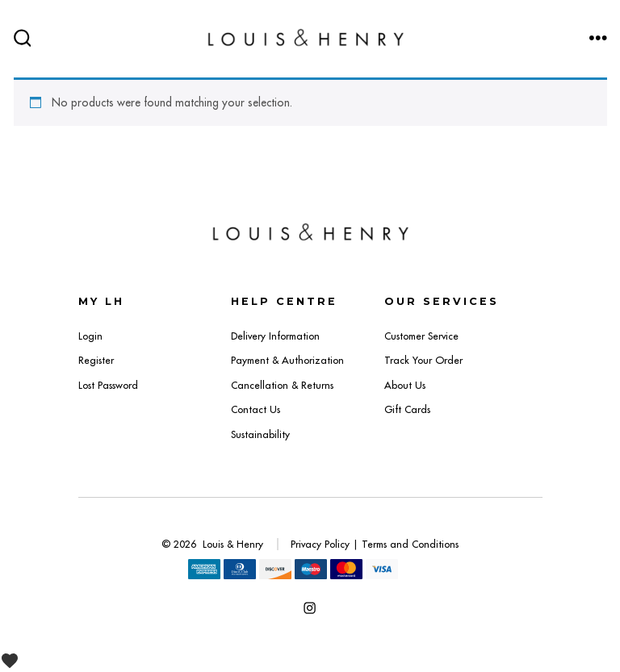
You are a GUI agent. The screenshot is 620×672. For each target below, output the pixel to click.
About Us (405, 385)
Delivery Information (275, 336)
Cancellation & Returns (282, 385)
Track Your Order (423, 360)
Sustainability (260, 434)
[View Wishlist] (16, 660)
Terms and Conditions (410, 544)
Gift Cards (407, 409)
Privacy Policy (320, 544)
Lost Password (108, 385)
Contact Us (256, 409)
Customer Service (421, 336)
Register (96, 360)
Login (90, 336)
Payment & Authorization (287, 360)
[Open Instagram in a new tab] (310, 608)
